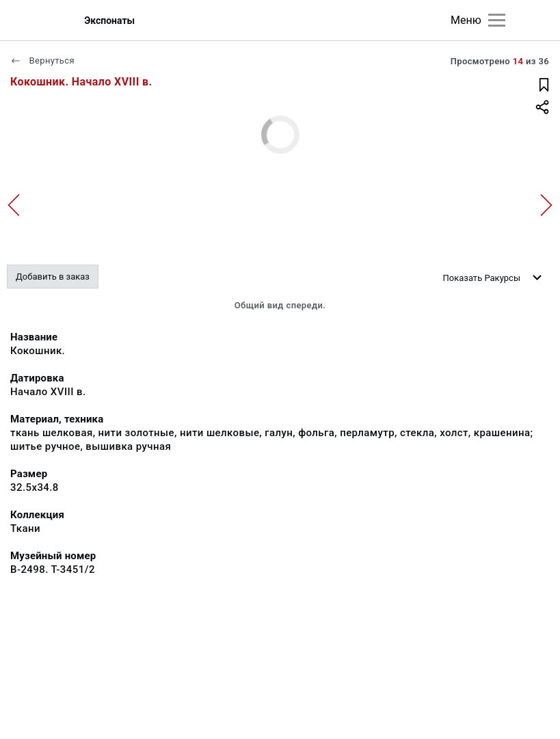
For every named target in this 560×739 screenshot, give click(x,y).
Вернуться (42, 61)
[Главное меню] (497, 20)
